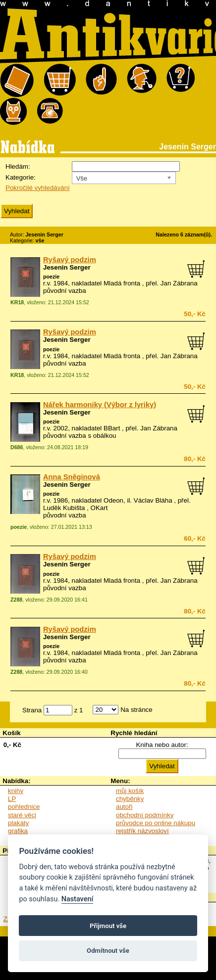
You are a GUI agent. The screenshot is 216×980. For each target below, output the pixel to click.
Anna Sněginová (72, 477)
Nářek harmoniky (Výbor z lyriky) (100, 405)
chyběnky (130, 799)
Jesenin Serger (67, 267)
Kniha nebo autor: (162, 745)
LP (12, 799)
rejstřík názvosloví (142, 831)
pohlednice (24, 807)
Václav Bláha (153, 500)
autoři (124, 807)
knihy (16, 791)
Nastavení (78, 899)
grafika (18, 831)
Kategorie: (21, 177)
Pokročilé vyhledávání (38, 188)
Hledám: (18, 166)
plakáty (18, 823)
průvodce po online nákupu (156, 823)
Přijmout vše (108, 926)
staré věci (22, 815)
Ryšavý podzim (70, 260)
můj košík (130, 791)
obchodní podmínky (145, 815)
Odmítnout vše (108, 951)
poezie (51, 277)
